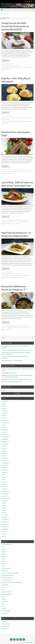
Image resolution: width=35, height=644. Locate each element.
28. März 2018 (10, 116)
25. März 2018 (10, 170)
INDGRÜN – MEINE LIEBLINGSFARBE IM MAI (12, 583)
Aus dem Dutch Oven (7, 545)
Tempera (26, 642)
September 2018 (6, 442)
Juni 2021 (4, 404)
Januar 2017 (5, 489)
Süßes (21, 66)
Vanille (3, 69)
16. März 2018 (10, 220)
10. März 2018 (10, 272)
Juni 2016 (4, 506)
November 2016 (5, 494)
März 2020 (4, 418)
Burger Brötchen (19, 121)
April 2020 (4, 416)
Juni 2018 (4, 449)
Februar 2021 (5, 411)
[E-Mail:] (17, 391)
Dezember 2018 (5, 435)
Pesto (16, 172)
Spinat (28, 222)
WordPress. (31, 642)
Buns (11, 121)
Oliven (21, 222)
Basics (4, 118)
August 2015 (5, 529)
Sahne (26, 67)
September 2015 (6, 527)
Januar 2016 (5, 517)
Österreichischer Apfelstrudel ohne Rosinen (20, 379)
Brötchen (8, 121)
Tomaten (9, 173)
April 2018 (4, 454)
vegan (20, 277)
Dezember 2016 (5, 491)
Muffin (21, 67)
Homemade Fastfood (5, 123)
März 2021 (4, 409)
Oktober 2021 (5, 401)
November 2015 (5, 522)
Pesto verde (20, 172)
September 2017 (6, 470)
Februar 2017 (5, 487)
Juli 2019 (4, 425)
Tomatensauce (13, 224)
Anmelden (4, 622)
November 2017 (5, 465)
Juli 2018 (4, 446)
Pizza (3, 590)
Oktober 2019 (5, 420)
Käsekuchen (5, 67)
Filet (4, 172)
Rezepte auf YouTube (7, 592)
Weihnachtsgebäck (6, 611)
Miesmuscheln (17, 327)
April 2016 (4, 510)
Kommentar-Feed (6, 626)
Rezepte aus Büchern (7, 594)
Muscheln (28, 327)
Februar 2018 (5, 458)
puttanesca (8, 277)
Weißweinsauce (9, 329)
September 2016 (6, 498)
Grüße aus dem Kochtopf (14, 274)
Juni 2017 (4, 477)
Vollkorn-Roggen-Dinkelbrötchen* (14, 382)
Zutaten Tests (5, 613)
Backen (4, 121)
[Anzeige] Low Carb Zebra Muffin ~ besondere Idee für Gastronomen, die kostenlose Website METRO (15, 26)
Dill (6, 276)
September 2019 (6, 423)
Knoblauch (5, 327)
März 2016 (4, 513)
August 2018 (5, 444)
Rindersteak (30, 172)
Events (3, 561)
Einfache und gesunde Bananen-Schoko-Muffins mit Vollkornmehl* (17, 350)
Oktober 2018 (5, 439)
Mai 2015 (4, 536)
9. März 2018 (10, 326)
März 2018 (4, 456)
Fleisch (16, 170)
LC (9, 67)
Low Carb (11, 67)
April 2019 (4, 427)
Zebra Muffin (7, 69)
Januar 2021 (5, 413)
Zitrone (23, 277)
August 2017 (5, 472)
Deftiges (13, 118)
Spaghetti (13, 277)
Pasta (21, 274)
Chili (4, 276)
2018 (4, 14)
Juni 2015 (4, 534)
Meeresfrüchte (11, 327)
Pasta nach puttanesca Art (24, 276)
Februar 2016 (5, 515)
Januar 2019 (5, 432)
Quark (23, 67)
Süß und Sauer (5, 601)
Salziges (8, 119)
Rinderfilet (25, 172)
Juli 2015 (4, 532)
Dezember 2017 (5, 463)
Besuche (4, 549)
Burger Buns (26, 121)
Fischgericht (11, 222)
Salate (3, 597)
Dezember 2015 (5, 520)
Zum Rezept (6, 60)
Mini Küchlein (16, 67)
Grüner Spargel (11, 172)
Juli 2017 (4, 475)
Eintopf (26, 326)
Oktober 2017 (5, 468)
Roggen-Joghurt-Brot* (11, 373)
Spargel (3, 173)
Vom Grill (4, 608)
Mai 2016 (4, 508)
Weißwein (18, 224)
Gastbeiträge (5, 571)
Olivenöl (24, 222)
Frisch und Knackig (6, 568)
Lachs (18, 222)
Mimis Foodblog (6, 4)
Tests (3, 606)
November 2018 (5, 437)
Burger (14, 121)
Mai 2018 (4, 451)
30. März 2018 (10, 64)
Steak (6, 173)
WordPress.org (5, 629)
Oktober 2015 (5, 524)
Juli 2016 (4, 503)
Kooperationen (16, 66)
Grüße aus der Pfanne (26, 170)
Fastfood (17, 118)
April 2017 (4, 482)
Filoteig (4, 222)
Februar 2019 (5, 430)
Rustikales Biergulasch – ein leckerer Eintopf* (12, 361)
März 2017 (4, 484)
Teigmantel (4, 224)
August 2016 (5, 501)
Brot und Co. (8, 118)
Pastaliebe (3, 277)
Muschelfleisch (23, 327)
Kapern (15, 222)
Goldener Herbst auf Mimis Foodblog (10, 573)
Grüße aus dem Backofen (8, 66)
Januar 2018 (5, 461)
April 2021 (4, 406)
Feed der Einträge (6, 624)
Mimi (4, 64)
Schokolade (30, 67)
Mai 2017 (4, 480)
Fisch (7, 222)
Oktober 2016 (5, 496)
